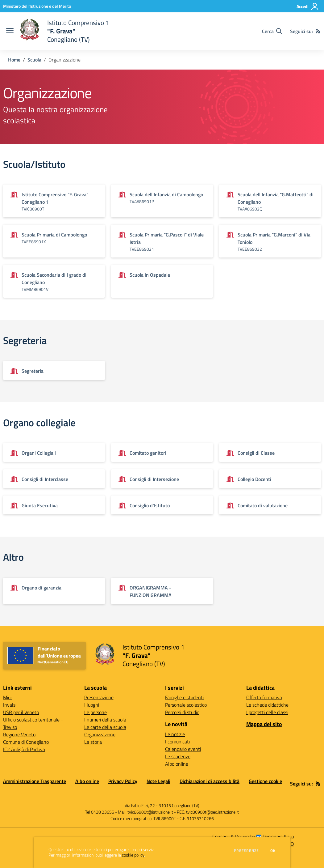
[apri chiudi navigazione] (10, 31)
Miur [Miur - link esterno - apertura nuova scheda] (8, 697)
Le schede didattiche (267, 705)
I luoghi (92, 705)
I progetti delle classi (267, 712)
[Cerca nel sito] (272, 31)
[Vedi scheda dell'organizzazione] (54, 201)
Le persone (96, 712)
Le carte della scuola (105, 727)
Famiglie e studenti (184, 697)
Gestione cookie (265, 781)
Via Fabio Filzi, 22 (140, 805)
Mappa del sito (264, 724)
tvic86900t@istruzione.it (150, 812)
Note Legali (158, 781)
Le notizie (175, 734)
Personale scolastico (186, 705)
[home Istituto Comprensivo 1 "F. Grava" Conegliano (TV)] (64, 31)
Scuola (34, 60)
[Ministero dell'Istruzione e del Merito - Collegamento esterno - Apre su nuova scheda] (37, 6)
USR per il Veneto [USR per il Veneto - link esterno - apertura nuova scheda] (21, 712)
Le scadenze (178, 756)
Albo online (177, 764)
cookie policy (133, 855)
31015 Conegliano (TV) (179, 805)
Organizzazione (100, 734)
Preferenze (246, 851)
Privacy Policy (123, 781)
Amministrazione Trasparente (35, 781)
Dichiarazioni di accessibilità (210, 781)
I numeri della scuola (105, 720)
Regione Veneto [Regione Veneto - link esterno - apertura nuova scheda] (19, 734)
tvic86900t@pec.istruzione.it (212, 812)
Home (14, 60)
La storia (93, 742)
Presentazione (99, 697)
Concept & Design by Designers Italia (253, 836)
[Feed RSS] (318, 31)
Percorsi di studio (182, 712)
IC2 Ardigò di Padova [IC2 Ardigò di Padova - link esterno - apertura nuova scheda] (24, 749)
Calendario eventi (183, 749)
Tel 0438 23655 (100, 812)
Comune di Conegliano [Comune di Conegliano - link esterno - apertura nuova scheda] (26, 742)
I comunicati (177, 742)
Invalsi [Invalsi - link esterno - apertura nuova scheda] (10, 705)
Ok (273, 851)
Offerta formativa (264, 697)
